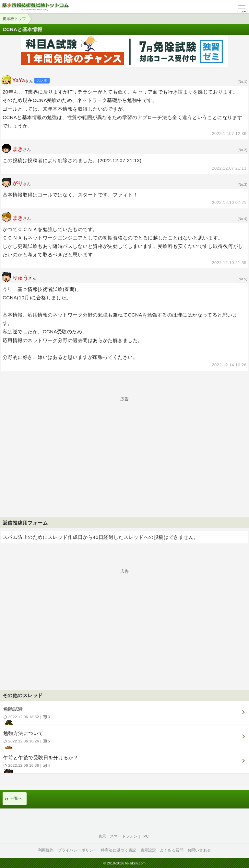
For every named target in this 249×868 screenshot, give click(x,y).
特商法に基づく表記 (119, 850)
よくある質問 (172, 850)
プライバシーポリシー (77, 850)
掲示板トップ (14, 19)
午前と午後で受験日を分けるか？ (124, 764)
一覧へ (16, 798)
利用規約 (46, 850)
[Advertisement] (124, 446)
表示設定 (148, 850)
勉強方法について (124, 740)
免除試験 (124, 715)
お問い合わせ (199, 850)
